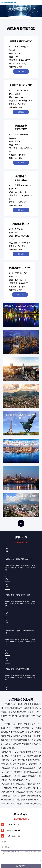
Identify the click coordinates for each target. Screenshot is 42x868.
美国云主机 (27, 768)
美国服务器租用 (12, 704)
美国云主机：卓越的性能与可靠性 (18, 595)
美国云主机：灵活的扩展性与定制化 (19, 559)
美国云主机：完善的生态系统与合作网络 (20, 632)
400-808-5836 (16, 836)
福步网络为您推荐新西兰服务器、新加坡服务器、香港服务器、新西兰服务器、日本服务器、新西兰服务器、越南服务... (20, 568)
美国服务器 (10, 724)
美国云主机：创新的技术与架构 (17, 669)
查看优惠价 (21, 71)
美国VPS (9, 708)
